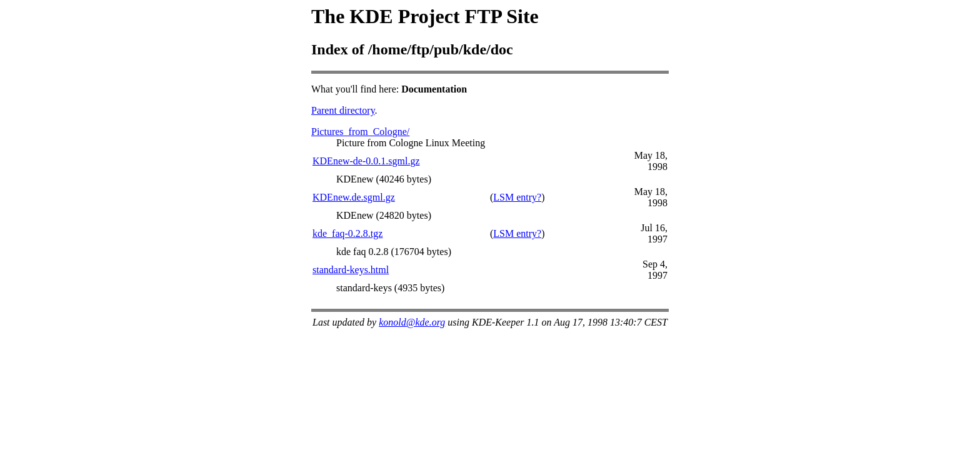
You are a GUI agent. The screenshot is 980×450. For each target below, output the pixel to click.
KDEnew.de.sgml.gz (354, 197)
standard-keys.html (351, 270)
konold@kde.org (412, 322)
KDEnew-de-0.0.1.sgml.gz (366, 161)
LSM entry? (517, 197)
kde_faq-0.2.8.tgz (347, 233)
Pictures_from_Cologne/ (360, 132)
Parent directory (343, 110)
